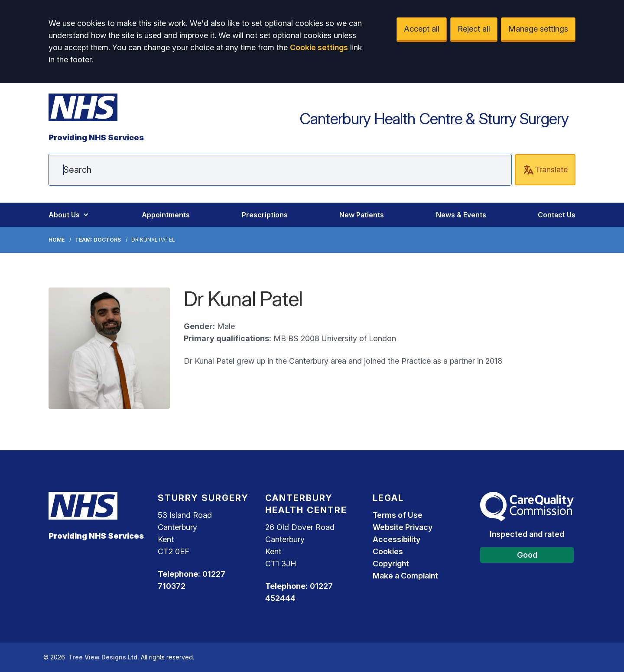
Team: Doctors (98, 240)
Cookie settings (319, 47)
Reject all (474, 29)
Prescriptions (265, 215)
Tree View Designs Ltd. (104, 657)
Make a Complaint (405, 576)
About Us (69, 215)
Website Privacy (403, 527)
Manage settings (538, 29)
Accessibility (396, 539)
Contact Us (557, 215)
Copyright (391, 564)
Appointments (166, 215)
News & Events (461, 215)
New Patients (362, 215)
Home (57, 240)
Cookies (388, 551)
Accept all (422, 29)
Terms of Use (398, 515)
